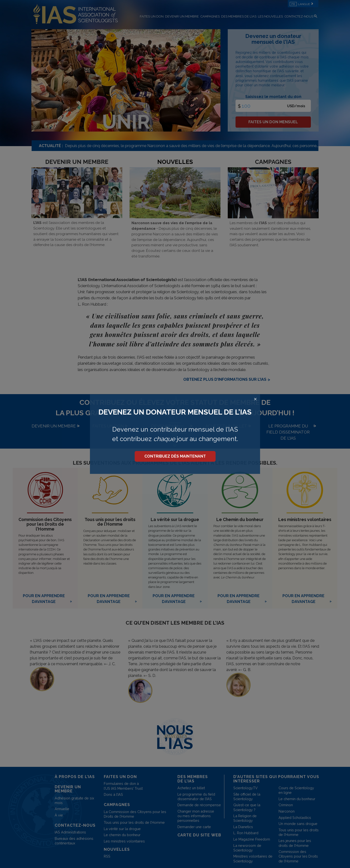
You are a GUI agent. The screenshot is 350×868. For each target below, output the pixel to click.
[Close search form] (255, 399)
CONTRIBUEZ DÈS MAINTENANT (175, 456)
